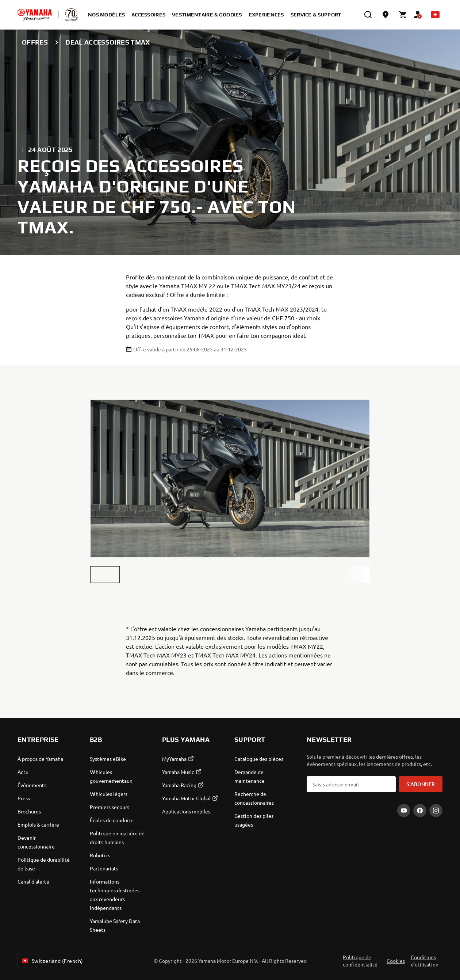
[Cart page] (403, 15)
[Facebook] (420, 811)
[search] (368, 15)
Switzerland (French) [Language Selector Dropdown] (52, 961)
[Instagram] (436, 811)
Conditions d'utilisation (425, 961)
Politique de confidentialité (360, 961)
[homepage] (35, 15)
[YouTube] (404, 811)
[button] (105, 575)
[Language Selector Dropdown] (435, 15)
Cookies (396, 961)
